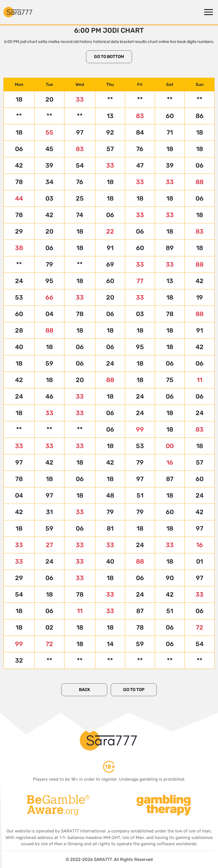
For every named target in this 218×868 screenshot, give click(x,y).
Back (84, 690)
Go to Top (134, 690)
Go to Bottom (109, 57)
